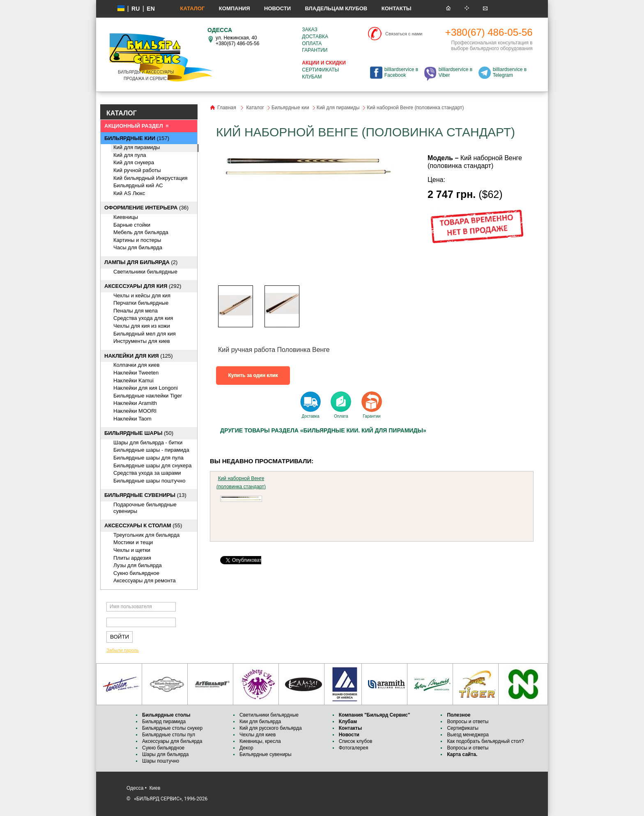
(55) (143, 525)
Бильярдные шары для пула (148, 458)
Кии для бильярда (260, 722)
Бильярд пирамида (164, 722)
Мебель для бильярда (141, 232)
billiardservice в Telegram (510, 72)
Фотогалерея (354, 748)
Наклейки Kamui (133, 380)
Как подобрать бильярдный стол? (485, 741)
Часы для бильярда (138, 247)
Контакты (397, 8)
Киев (155, 788)
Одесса (135, 788)
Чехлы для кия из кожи (142, 326)
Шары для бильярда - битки (148, 442)
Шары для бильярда (166, 754)
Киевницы (126, 217)
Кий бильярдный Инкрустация (151, 178)
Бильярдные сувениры (266, 754)
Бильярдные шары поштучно (149, 481)
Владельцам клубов (336, 8)
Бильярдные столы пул (169, 735)
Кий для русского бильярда (271, 728)
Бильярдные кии (290, 108)
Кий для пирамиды (137, 147)
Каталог (192, 8)
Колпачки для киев (136, 365)
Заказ (309, 30)
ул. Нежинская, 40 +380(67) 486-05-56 (237, 41)
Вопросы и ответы (468, 722)
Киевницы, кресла (260, 741)
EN (151, 9)
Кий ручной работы (137, 170)
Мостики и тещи (133, 542)
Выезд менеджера (468, 735)
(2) (141, 262)
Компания (235, 8)
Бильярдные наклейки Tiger (148, 396)
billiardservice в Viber (455, 72)
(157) (137, 138)
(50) (139, 433)
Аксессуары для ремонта (145, 580)
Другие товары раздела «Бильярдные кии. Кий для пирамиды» (323, 430)
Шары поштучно (161, 761)
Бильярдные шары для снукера (152, 465)
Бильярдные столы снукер (172, 728)
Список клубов (356, 741)
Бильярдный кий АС (138, 185)
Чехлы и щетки (132, 550)
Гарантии (315, 50)
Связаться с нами (404, 34)
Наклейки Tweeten (136, 373)
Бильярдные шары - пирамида (151, 450)
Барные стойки (132, 225)
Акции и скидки (324, 63)
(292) (143, 286)
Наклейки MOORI (135, 411)
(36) (146, 208)
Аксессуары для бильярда (172, 741)
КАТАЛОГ (122, 113)
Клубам (312, 77)
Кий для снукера (134, 162)
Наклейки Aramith (135, 403)
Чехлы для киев (258, 735)
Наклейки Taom (132, 419)
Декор (246, 748)
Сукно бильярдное (136, 573)
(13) (145, 495)
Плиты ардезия (132, 558)
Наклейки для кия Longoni (146, 388)
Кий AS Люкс (129, 193)
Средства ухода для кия (143, 318)
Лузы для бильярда (138, 565)
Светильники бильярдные (145, 272)
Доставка (315, 37)
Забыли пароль (123, 650)
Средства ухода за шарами (147, 473)
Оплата (312, 44)
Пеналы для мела (136, 311)
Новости (277, 8)
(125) (139, 356)
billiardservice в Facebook (401, 72)
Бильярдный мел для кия (145, 334)
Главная (227, 108)
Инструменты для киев (142, 341)
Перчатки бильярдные (141, 303)
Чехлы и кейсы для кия (142, 295)
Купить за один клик (253, 375)
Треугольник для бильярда (146, 535)
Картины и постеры (137, 240)
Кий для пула (130, 155)
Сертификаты (320, 70)
